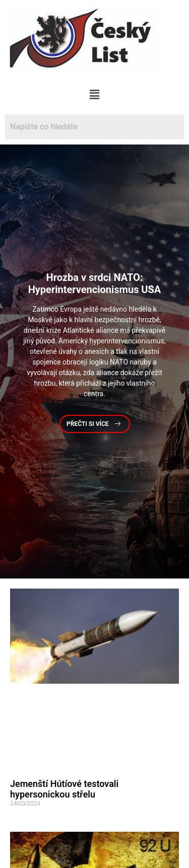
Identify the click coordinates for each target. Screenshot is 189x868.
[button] (94, 95)
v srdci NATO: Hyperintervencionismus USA (95, 283)
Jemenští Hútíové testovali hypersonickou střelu (64, 789)
